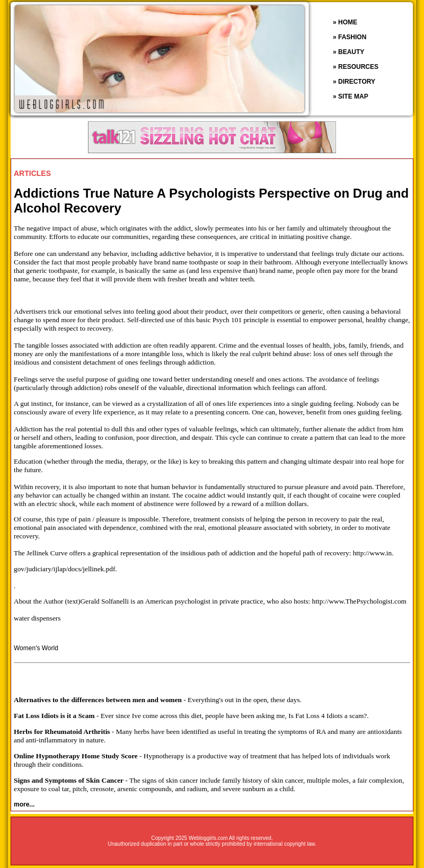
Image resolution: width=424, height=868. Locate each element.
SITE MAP (353, 96)
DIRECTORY (357, 82)
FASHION (352, 37)
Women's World (36, 648)
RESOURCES (358, 67)
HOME (348, 22)
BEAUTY (351, 52)
